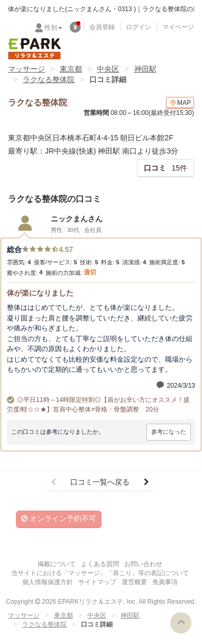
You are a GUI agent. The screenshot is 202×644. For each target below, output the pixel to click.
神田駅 (145, 69)
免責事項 (165, 582)
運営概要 (134, 582)
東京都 (71, 69)
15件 (166, 168)
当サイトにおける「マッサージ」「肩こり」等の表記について (100, 573)
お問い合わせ (143, 564)
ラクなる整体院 (49, 79)
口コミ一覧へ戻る (100, 482)
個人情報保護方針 (48, 582)
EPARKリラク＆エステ (34, 49)
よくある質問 (100, 564)
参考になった (169, 432)
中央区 (108, 69)
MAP (180, 103)
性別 (53, 28)
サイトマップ (97, 582)
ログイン (139, 27)
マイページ (178, 27)
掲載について (57, 564)
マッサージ (26, 69)
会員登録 (102, 27)
